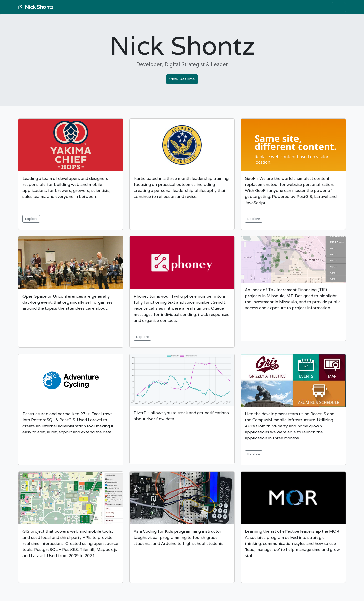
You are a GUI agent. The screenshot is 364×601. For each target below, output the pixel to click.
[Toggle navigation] (339, 7)
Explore (31, 219)
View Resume (182, 79)
